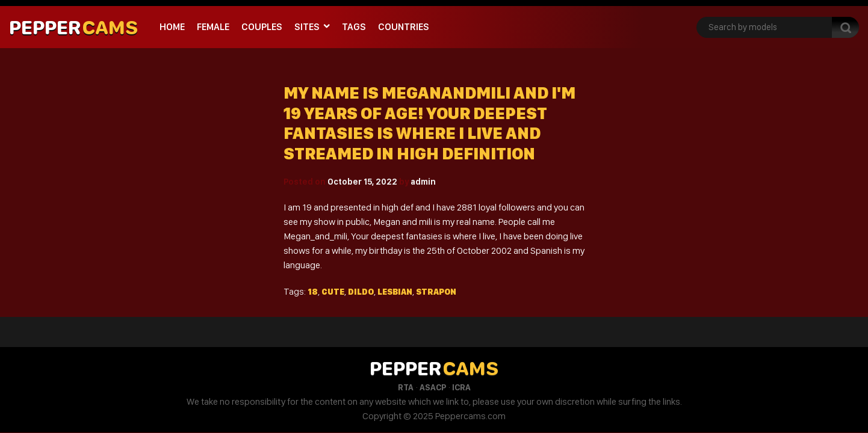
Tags (354, 27)
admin (423, 182)
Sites (307, 27)
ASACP (433, 387)
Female (213, 27)
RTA (406, 387)
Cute (333, 292)
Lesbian (395, 292)
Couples (262, 27)
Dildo (361, 292)
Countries (404, 27)
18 (313, 292)
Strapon (436, 292)
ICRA (461, 387)
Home (172, 27)
